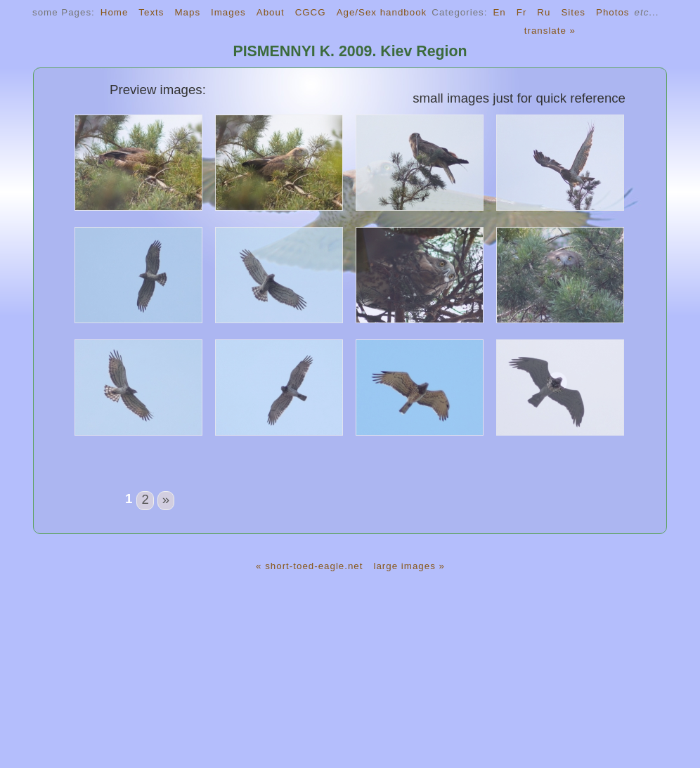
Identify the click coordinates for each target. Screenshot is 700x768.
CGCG (311, 12)
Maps (187, 12)
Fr (522, 12)
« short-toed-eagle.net (309, 566)
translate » (550, 31)
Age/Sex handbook (382, 12)
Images (228, 12)
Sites (573, 12)
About (271, 12)
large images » (409, 566)
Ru (544, 12)
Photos (613, 12)
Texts (151, 12)
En (499, 12)
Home (115, 12)
